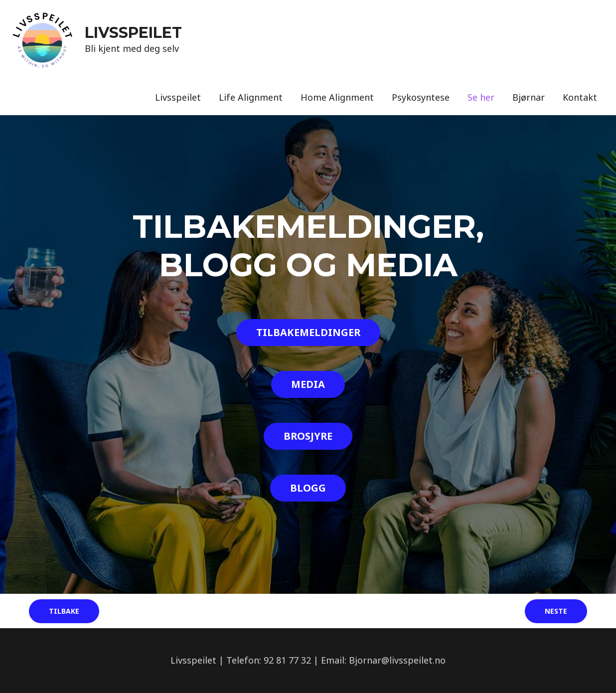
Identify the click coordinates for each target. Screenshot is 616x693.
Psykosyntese (421, 97)
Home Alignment (337, 97)
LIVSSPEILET (133, 33)
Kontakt (580, 97)
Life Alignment (251, 97)
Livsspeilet (178, 97)
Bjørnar (529, 97)
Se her (481, 97)
